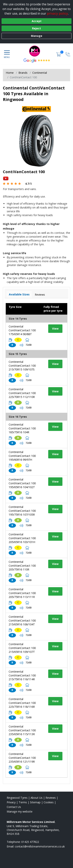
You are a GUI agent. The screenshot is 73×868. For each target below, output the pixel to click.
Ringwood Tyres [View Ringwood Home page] (17, 798)
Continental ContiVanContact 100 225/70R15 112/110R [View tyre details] (22, 393)
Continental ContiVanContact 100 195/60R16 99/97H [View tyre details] (22, 456)
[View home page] (36, 51)
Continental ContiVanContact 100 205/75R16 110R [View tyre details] (22, 566)
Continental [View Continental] (40, 73)
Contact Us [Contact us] (14, 807)
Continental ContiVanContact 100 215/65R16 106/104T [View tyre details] (22, 620)
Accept (37, 21)
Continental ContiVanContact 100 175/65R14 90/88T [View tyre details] (22, 330)
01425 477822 (30, 842)
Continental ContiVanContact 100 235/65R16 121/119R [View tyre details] (22, 758)
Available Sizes (19, 294)
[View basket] (59, 54)
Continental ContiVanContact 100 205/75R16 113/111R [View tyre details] (22, 593)
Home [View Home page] (10, 73)
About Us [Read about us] (36, 798)
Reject (36, 28)
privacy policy (57, 13)
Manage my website (20, 811)
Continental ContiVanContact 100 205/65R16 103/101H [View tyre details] (22, 538)
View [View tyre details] (55, 329)
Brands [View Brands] (23, 73)
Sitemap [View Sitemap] (35, 802)
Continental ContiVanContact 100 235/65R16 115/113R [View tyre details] (22, 730)
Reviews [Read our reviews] (51, 798)
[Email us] (40, 846)
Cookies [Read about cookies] (49, 802)
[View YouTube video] (6, 178)
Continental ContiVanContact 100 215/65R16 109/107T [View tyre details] (22, 648)
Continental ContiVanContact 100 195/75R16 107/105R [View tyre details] (22, 511)
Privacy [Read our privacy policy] (11, 802)
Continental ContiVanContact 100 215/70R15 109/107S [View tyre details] (22, 366)
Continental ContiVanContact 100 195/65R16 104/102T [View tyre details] (22, 483)
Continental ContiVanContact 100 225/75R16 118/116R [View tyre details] (22, 703)
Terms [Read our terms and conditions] (23, 802)
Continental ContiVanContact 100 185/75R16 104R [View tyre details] (22, 428)
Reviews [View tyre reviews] (40, 295)
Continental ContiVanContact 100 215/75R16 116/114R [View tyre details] (22, 675)
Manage (37, 36)
